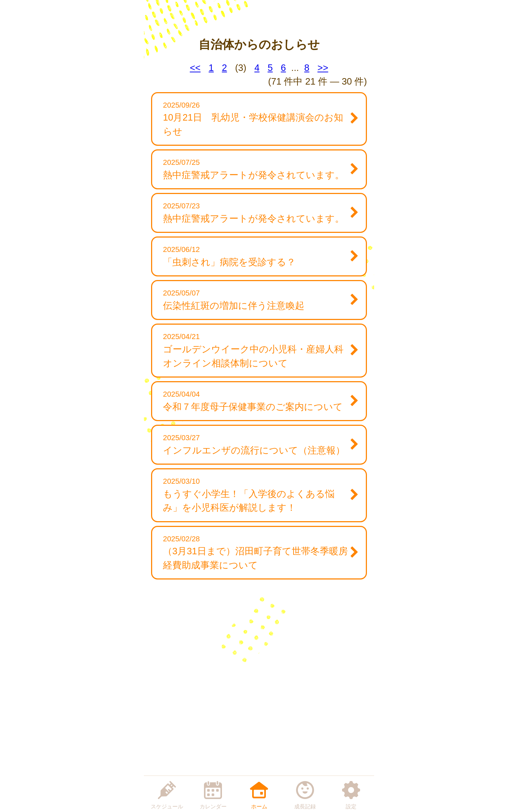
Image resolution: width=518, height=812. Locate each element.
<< (195, 68)
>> (323, 68)
